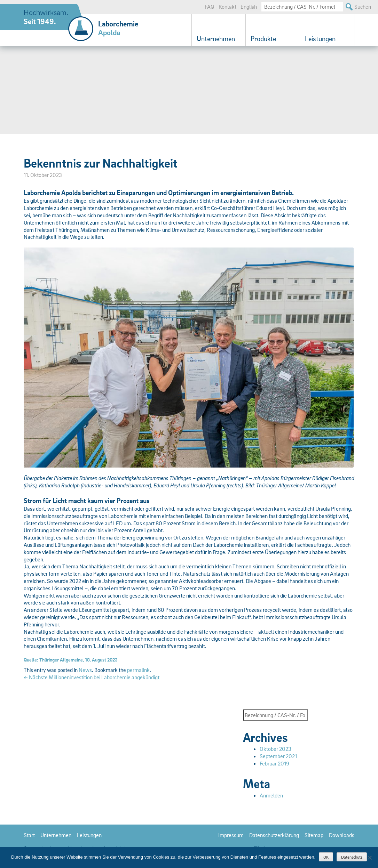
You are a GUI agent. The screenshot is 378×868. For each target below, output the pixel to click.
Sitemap (314, 835)
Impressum (231, 835)
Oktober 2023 (275, 749)
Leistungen (320, 39)
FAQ (210, 7)
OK (326, 857)
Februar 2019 (274, 763)
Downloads (342, 835)
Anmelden (271, 795)
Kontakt (227, 7)
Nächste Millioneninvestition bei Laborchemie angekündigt (92, 677)
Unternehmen (216, 39)
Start (29, 835)
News (85, 670)
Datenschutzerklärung (274, 835)
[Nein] (369, 858)
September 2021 (278, 756)
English (249, 7)
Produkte (263, 39)
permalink (138, 670)
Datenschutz (352, 857)
